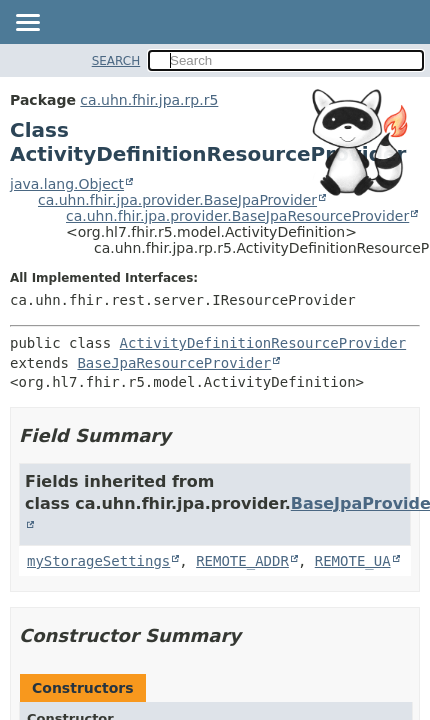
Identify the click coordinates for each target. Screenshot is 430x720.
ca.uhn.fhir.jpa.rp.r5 (149, 100)
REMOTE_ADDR (242, 561)
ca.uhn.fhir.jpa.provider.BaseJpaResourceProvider (237, 216)
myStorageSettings (98, 561)
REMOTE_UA (353, 561)
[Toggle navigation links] (27, 24)
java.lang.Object (67, 184)
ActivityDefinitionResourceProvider (263, 343)
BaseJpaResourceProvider (174, 363)
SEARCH (116, 61)
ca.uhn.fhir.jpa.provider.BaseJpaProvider (177, 200)
